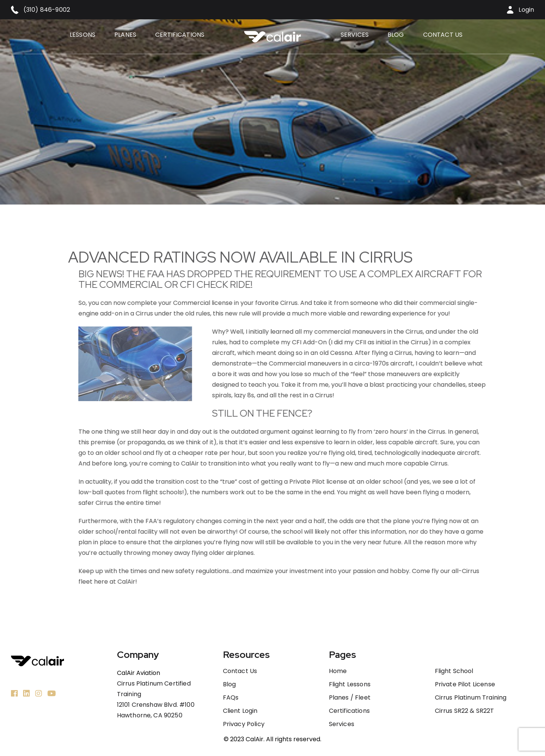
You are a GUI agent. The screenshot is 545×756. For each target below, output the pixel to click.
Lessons (83, 35)
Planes (125, 35)
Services (355, 35)
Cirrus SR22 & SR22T (465, 711)
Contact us (443, 35)
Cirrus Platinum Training (471, 698)
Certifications (180, 35)
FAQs (231, 698)
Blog (396, 35)
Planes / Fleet (350, 698)
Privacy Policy (244, 724)
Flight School (454, 671)
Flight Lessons (350, 684)
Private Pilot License (465, 684)
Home (338, 671)
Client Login (240, 711)
